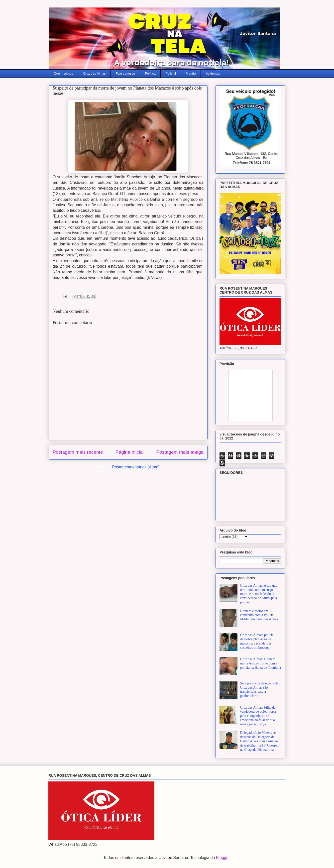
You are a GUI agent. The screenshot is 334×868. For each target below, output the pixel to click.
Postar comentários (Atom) (136, 467)
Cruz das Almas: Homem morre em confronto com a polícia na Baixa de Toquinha (261, 663)
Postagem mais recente (78, 452)
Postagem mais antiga (180, 452)
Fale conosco (125, 73)
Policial (171, 73)
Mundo (191, 73)
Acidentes (213, 73)
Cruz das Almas (94, 73)
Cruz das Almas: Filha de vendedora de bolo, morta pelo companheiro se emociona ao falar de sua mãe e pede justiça (258, 716)
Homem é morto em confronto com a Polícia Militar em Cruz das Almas (259, 615)
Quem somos (63, 73)
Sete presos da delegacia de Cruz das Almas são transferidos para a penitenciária (259, 690)
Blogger (223, 858)
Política (150, 73)
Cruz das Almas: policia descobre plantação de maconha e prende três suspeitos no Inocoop (257, 641)
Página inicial (130, 452)
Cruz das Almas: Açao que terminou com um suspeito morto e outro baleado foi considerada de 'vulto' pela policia (259, 594)
